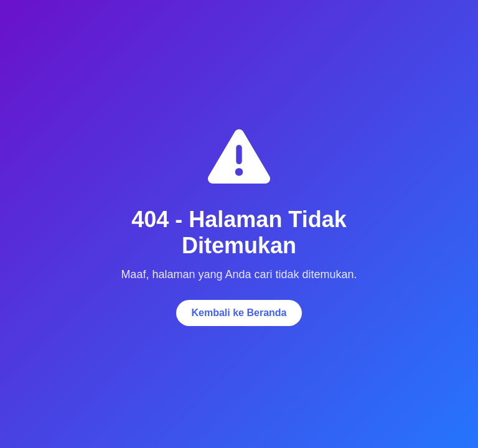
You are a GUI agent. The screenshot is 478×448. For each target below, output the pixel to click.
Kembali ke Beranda (239, 313)
